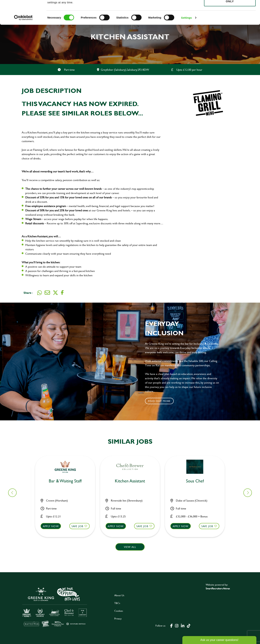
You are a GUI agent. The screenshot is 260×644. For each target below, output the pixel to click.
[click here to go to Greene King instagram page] (177, 625)
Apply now (53, 526)
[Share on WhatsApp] (40, 293)
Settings (187, 41)
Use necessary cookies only (230, 23)
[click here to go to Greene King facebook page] (172, 625)
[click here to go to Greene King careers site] (55, 607)
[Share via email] (47, 293)
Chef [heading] (132, 481)
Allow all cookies (230, 9)
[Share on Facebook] (62, 293)
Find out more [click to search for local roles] (159, 401)
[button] (67, 529)
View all (130, 547)
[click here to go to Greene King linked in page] (183, 625)
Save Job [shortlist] (80, 526)
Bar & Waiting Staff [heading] (197, 481)
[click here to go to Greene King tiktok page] (188, 625)
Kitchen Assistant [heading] (67, 481)
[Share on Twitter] (55, 293)
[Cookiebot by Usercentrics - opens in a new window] (23, 41)
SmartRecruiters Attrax (218, 588)
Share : (28, 293)
